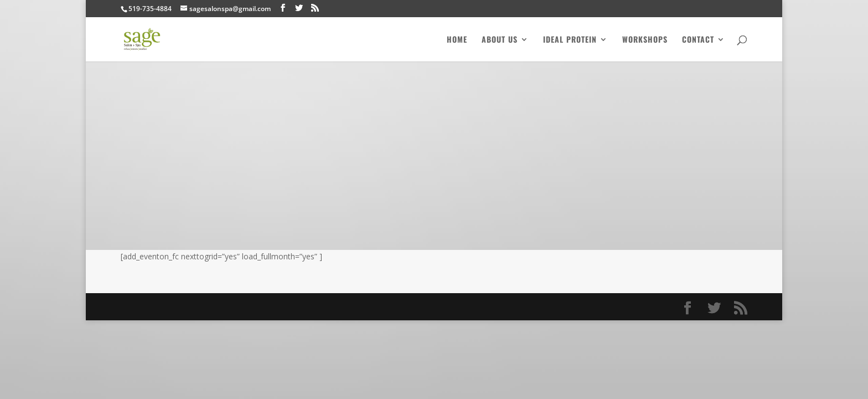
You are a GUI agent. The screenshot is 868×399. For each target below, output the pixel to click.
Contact (698, 40)
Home (457, 40)
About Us (500, 40)
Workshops (645, 40)
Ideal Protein (570, 40)
